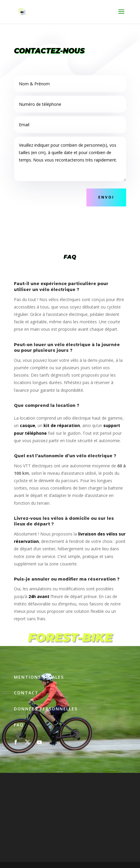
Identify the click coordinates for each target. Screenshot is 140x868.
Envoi (106, 197)
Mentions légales (39, 677)
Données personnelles (46, 709)
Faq (19, 725)
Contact (26, 693)
